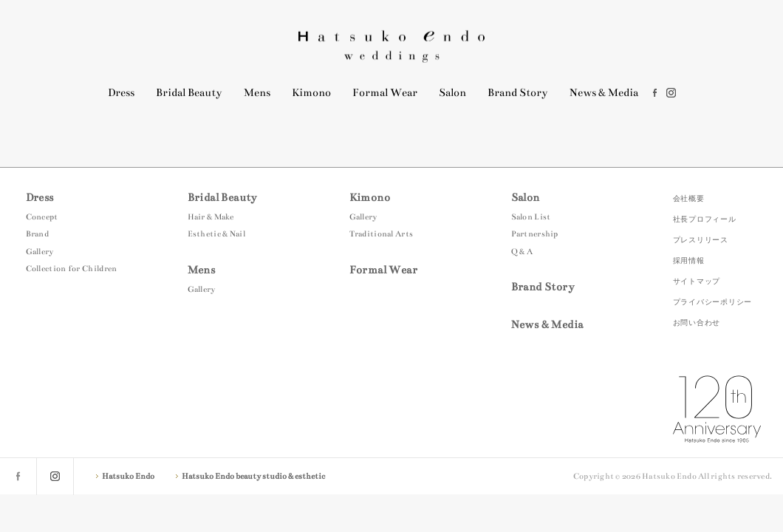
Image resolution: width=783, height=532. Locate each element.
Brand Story (518, 92)
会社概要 (689, 198)
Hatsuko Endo (391, 46)
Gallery (40, 252)
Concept (42, 217)
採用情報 (689, 260)
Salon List (531, 217)
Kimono (311, 92)
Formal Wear (385, 92)
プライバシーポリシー (713, 302)
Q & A (522, 252)
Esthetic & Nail (217, 234)
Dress (121, 92)
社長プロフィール (705, 219)
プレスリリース (701, 240)
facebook (655, 93)
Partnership (535, 234)
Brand (38, 234)
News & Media (604, 92)
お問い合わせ (697, 323)
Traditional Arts (382, 234)
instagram (671, 93)
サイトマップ (697, 281)
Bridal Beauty (189, 92)
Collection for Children (72, 269)
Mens (257, 92)
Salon (452, 92)
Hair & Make (211, 217)
